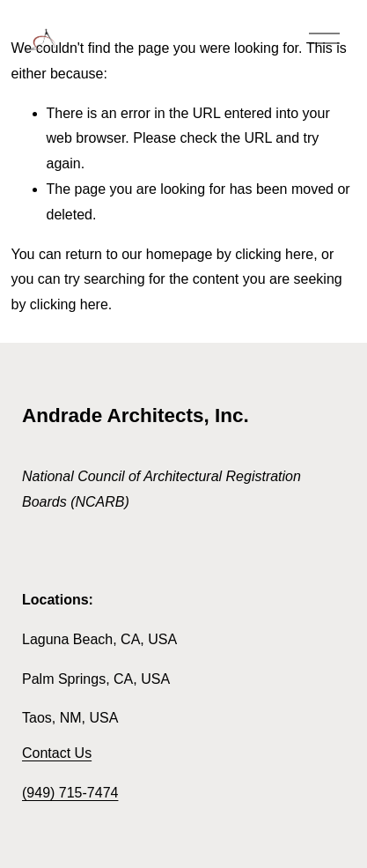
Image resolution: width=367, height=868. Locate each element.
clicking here (274, 254)
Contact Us (57, 753)
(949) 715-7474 (70, 793)
